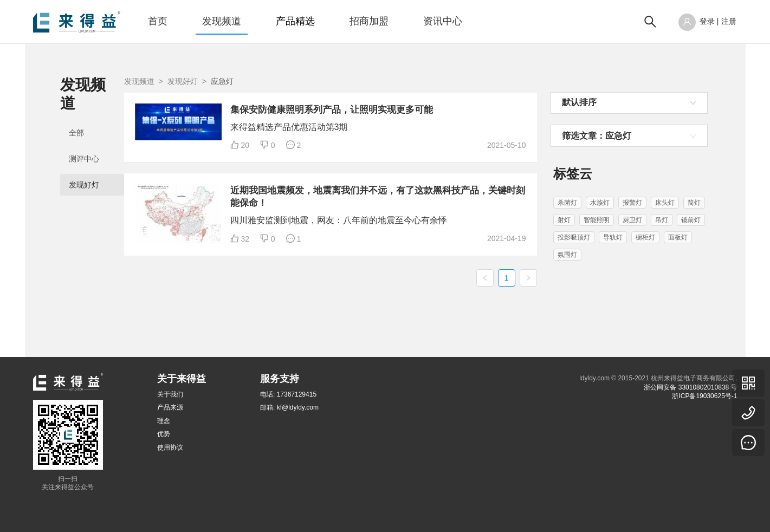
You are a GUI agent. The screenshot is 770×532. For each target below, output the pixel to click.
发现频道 (222, 21)
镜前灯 (691, 220)
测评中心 (84, 141)
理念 (164, 421)
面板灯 (678, 237)
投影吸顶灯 (574, 237)
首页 (158, 21)
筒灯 (694, 203)
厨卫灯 (632, 220)
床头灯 (665, 203)
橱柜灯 (645, 237)
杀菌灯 (567, 203)
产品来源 (170, 408)
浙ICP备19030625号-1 (704, 396)
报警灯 (632, 203)
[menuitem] (158, 22)
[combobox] (629, 103)
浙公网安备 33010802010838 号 (690, 387)
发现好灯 (84, 167)
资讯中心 (443, 21)
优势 (164, 434)
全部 (76, 115)
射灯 (564, 220)
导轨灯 (613, 237)
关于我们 (170, 394)
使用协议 (170, 447)
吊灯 (662, 220)
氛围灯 (567, 255)
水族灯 (600, 203)
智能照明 (597, 220)
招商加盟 (369, 21)
